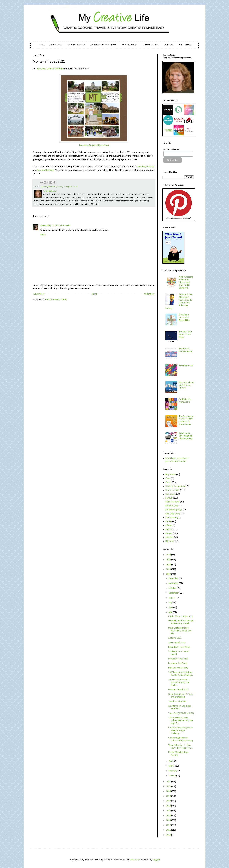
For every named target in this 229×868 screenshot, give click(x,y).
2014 (169, 815)
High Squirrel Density (178, 668)
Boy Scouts (171, 475)
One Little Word (173, 514)
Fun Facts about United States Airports (186, 385)
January (172, 776)
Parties (169, 522)
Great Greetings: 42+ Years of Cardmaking (181, 696)
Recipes (169, 533)
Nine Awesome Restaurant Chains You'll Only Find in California (186, 283)
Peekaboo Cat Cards (178, 663)
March (172, 766)
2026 (169, 555)
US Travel (74, 187)
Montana (52, 187)
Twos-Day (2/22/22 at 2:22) (181, 713)
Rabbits (169, 529)
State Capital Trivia (177, 643)
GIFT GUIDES (185, 45)
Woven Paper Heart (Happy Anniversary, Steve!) (181, 622)
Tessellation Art (186, 365)
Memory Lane (172, 506)
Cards (168, 482)
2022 (169, 574)
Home (94, 294)
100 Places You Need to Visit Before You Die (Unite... (179, 682)
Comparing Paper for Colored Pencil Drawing (181, 739)
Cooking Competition (175, 486)
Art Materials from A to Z (185, 401)
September (174, 593)
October (173, 588)
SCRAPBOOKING (130, 45)
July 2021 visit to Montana (50, 69)
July (171, 603)
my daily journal (146, 167)
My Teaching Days (174, 510)
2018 (169, 796)
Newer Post (39, 294)
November (174, 583)
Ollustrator (135, 860)
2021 (169, 782)
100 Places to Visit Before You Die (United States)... (181, 674)
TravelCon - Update (177, 701)
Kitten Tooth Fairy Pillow (179, 647)
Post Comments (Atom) (56, 300)
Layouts (44, 187)
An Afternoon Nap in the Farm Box (180, 707)
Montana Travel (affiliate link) (94, 145)
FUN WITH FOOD (151, 45)
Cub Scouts (171, 494)
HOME (41, 45)
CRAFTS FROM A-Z (76, 45)
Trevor (66, 187)
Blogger (156, 860)
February (173, 771)
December (174, 578)
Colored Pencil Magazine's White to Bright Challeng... (181, 731)
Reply (43, 235)
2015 (169, 811)
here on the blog (45, 170)
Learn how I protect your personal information (177, 460)
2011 (169, 830)
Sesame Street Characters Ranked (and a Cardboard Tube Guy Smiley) (179, 301)
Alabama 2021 (175, 638)
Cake (168, 478)
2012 (169, 825)
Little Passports (172, 502)
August (172, 598)
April (171, 761)
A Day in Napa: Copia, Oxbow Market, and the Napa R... (181, 721)
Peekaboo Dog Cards (178, 659)
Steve (60, 187)
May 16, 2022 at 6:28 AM (59, 225)
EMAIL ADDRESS (171, 150)
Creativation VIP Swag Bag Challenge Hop (186, 436)
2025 (169, 560)
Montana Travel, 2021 (178, 690)
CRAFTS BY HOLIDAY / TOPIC (104, 45)
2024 (169, 565)
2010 (169, 835)
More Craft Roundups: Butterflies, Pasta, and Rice (180, 631)
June (171, 608)
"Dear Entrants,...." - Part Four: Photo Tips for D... (181, 747)
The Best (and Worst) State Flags (185, 335)
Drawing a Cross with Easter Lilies (184, 318)
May (171, 612)
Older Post (149, 294)
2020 (169, 787)
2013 (169, 820)
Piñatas (169, 526)
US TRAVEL (169, 45)
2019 (169, 791)
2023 (169, 569)
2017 (169, 801)
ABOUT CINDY (56, 45)
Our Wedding (172, 518)
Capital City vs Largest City (180, 616)
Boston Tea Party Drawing (186, 350)
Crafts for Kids (172, 490)
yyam (43, 225)
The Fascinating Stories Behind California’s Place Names (186, 420)
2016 (169, 806)
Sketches (170, 537)
